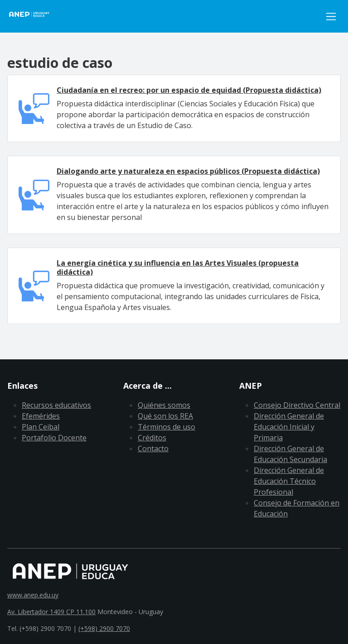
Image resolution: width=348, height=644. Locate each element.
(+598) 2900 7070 (104, 628)
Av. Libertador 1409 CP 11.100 (51, 612)
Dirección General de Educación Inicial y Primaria (289, 427)
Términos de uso (167, 427)
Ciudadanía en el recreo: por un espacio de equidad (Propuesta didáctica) (189, 90)
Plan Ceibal (41, 427)
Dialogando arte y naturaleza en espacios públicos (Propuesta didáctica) (188, 171)
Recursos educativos (56, 405)
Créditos (152, 438)
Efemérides (41, 416)
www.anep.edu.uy (33, 595)
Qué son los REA (165, 416)
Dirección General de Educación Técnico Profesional (289, 481)
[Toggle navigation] (331, 17)
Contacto (153, 448)
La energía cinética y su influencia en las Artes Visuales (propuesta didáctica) (178, 267)
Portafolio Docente (54, 438)
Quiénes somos (164, 405)
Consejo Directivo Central (297, 405)
